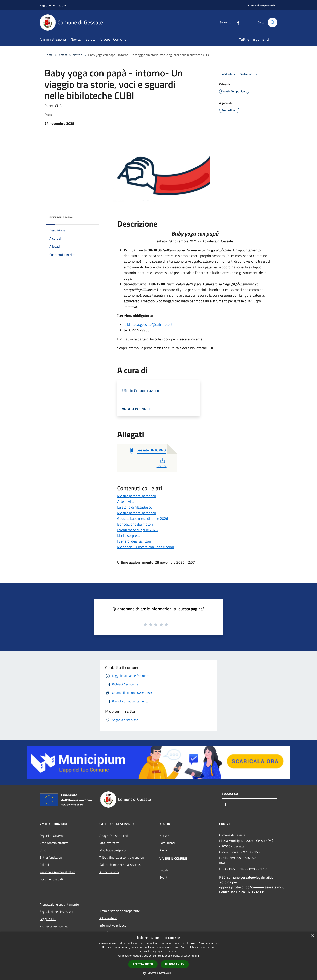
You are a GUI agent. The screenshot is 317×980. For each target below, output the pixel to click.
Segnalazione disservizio (56, 912)
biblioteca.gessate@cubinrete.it (148, 324)
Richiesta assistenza (54, 926)
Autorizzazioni (109, 872)
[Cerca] (273, 22)
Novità (63, 55)
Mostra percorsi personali (137, 496)
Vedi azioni (249, 74)
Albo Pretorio (108, 918)
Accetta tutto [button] (143, 964)
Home (49, 55)
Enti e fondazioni (51, 857)
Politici (44, 865)
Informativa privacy (113, 925)
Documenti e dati (51, 879)
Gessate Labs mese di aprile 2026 (143, 519)
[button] (158, 973)
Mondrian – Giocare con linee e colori (146, 547)
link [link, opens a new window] (197, 956)
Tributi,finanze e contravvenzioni (122, 857)
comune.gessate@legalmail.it (250, 877)
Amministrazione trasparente (120, 911)
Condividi (229, 74)
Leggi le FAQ (48, 919)
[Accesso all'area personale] (261, 6)
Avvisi (163, 850)
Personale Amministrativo (58, 872)
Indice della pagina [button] (61, 217)
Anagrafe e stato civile (115, 836)
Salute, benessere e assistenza (120, 865)
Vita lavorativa (109, 843)
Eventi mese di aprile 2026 (137, 530)
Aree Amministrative (54, 843)
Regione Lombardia (53, 5)
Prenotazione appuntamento (59, 904)
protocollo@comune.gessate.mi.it (258, 887)
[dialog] (158, 956)
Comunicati (167, 843)
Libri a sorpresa (129, 536)
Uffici (43, 850)
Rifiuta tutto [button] (175, 964)
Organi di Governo (52, 836)
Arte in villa (126, 502)
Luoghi (164, 870)
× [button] (312, 936)
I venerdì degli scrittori (134, 541)
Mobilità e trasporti (113, 850)
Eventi (164, 877)
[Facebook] (237, 22)
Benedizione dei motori (135, 524)
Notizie (77, 55)
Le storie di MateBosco (135, 507)
